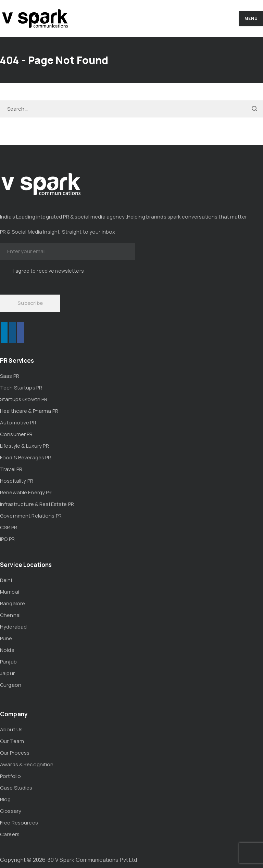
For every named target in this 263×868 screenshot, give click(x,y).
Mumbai (10, 592)
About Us (11, 729)
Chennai (10, 615)
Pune (6, 638)
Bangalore (12, 603)
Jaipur (7, 673)
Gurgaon (11, 685)
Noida (7, 650)
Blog (5, 799)
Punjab (8, 662)
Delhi (6, 580)
